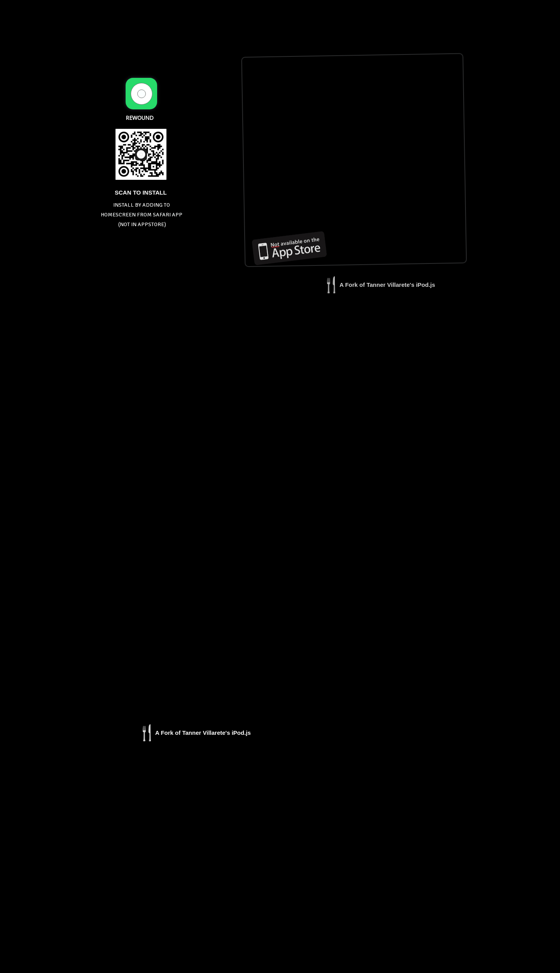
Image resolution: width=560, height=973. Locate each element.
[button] (379, 288)
